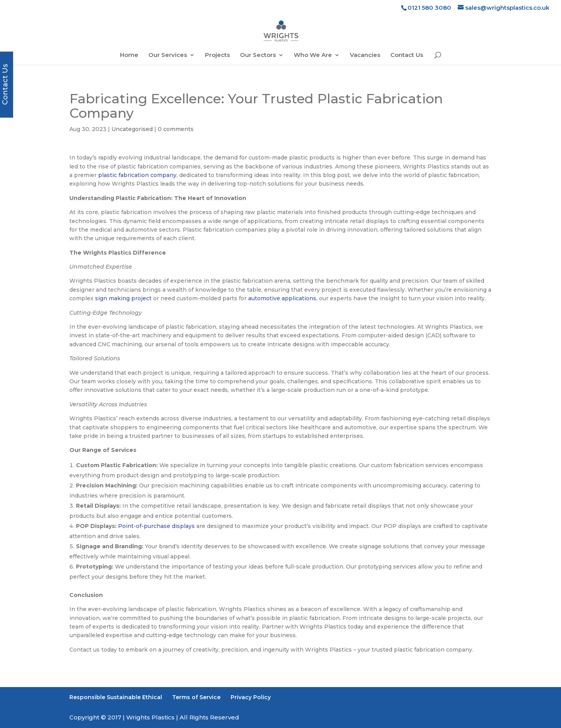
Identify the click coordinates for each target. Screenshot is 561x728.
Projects (217, 55)
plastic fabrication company (137, 175)
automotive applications (282, 298)
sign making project (123, 298)
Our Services (168, 55)
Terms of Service (196, 697)
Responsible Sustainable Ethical (116, 697)
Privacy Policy (251, 697)
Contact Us (407, 55)
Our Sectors (258, 55)
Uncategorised (132, 129)
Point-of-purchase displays (156, 526)
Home (129, 55)
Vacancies (365, 55)
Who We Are (313, 55)
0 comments (176, 129)
